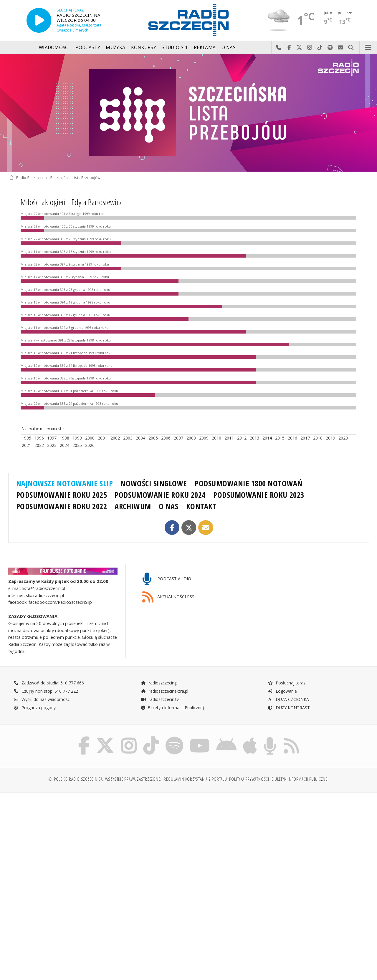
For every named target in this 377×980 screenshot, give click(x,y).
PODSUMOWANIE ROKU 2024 (160, 495)
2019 (330, 438)
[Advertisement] (98, 842)
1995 (27, 438)
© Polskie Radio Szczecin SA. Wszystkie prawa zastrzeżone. (105, 779)
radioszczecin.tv (160, 699)
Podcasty (88, 48)
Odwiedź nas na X (299, 48)
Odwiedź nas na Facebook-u (289, 48)
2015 (280, 438)
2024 (65, 445)
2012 (242, 438)
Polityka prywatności (249, 779)
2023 (52, 445)
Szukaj (351, 48)
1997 (52, 438)
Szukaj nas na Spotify (330, 48)
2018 (318, 438)
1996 (39, 438)
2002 (115, 438)
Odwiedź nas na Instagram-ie (310, 48)
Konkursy (144, 48)
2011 (229, 438)
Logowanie (282, 691)
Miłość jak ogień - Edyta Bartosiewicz (71, 202)
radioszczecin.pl (159, 683)
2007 (178, 438)
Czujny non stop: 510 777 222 (46, 691)
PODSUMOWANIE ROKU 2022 (62, 506)
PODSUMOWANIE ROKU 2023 (259, 495)
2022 (39, 445)
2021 (27, 445)
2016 (292, 438)
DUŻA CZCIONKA (288, 699)
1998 (65, 438)
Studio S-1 (175, 48)
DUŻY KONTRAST (289, 708)
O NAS (169, 506)
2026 (90, 445)
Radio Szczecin (26, 178)
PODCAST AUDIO (167, 579)
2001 (102, 438)
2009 (204, 438)
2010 (216, 438)
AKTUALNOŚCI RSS (168, 597)
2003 (128, 438)
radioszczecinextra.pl (164, 691)
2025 (77, 445)
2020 (343, 438)
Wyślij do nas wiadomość (341, 48)
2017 (305, 438)
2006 (166, 438)
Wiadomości (54, 48)
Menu (368, 48)
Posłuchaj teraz (286, 683)
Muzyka (115, 48)
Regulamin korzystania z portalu (195, 779)
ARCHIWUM (133, 506)
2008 (191, 438)
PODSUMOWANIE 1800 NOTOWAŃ (248, 483)
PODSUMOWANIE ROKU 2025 (62, 495)
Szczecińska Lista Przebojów (75, 178)
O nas (229, 48)
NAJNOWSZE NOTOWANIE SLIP (65, 483)
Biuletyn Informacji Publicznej (172, 708)
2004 (140, 438)
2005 (153, 438)
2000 (90, 438)
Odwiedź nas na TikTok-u (320, 48)
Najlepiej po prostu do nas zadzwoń (279, 48)
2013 (254, 438)
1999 (77, 438)
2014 (267, 438)
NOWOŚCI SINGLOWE (154, 483)
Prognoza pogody (35, 708)
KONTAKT (201, 506)
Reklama (205, 48)
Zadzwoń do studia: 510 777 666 (49, 683)
